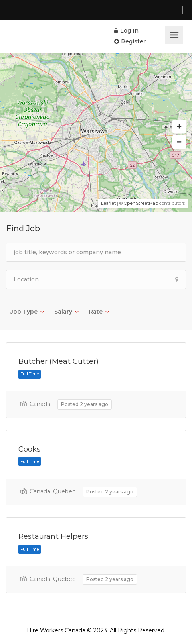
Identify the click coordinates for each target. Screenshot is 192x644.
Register (130, 41)
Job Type (24, 312)
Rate (96, 312)
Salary (63, 312)
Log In (126, 31)
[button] (179, 127)
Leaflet (108, 203)
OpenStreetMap (141, 203)
